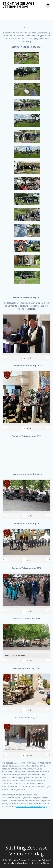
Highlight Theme (42, 863)
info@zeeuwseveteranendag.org (32, 807)
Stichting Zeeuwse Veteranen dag (19, 5)
